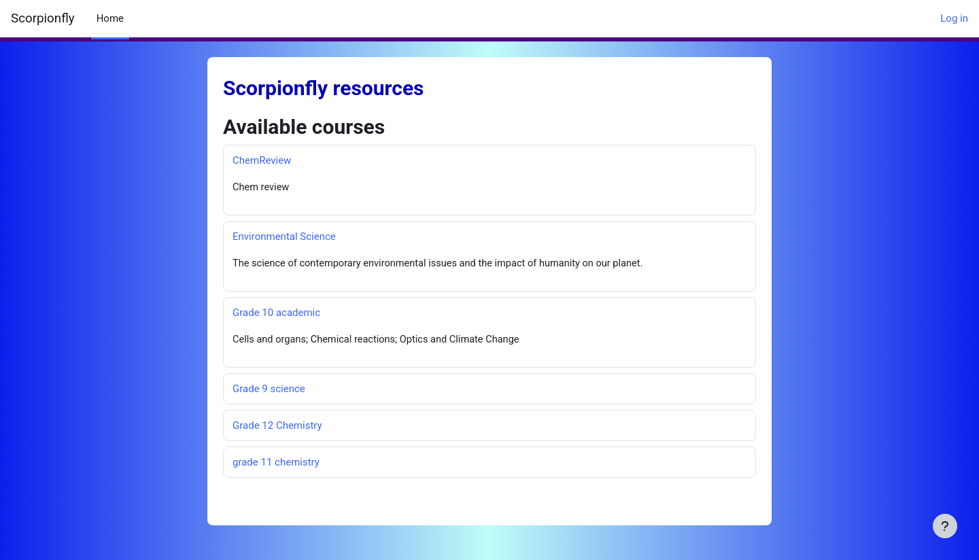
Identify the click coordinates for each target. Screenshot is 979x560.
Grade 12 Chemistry (277, 427)
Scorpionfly (43, 18)
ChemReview (262, 160)
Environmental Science (284, 237)
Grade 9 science (269, 390)
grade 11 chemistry (276, 463)
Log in (954, 18)
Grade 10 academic (276, 313)
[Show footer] (945, 526)
